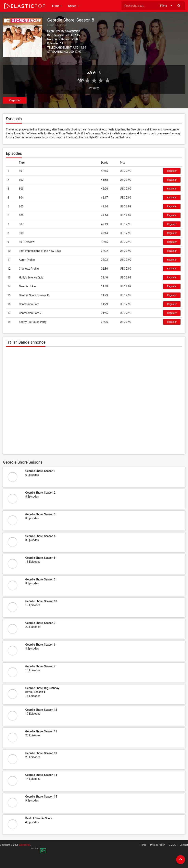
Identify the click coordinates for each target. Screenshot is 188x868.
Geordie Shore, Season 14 (41, 775)
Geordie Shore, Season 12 (41, 710)
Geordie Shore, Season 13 (41, 753)
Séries (73, 6)
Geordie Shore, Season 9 (40, 623)
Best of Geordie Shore (39, 818)
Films (57, 6)
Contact (184, 845)
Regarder (15, 100)
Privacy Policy (157, 845)
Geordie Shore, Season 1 (40, 471)
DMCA (172, 845)
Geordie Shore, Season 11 (41, 731)
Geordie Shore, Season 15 (41, 797)
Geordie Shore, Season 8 (40, 558)
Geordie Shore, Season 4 (40, 536)
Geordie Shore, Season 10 (41, 601)
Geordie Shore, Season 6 (40, 645)
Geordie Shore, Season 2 (40, 493)
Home (143, 845)
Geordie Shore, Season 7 (40, 666)
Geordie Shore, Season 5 (40, 579)
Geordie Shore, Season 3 (40, 514)
